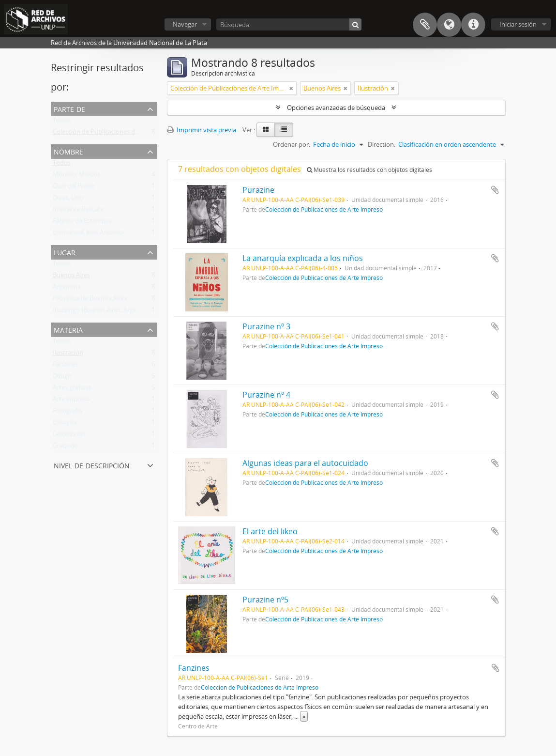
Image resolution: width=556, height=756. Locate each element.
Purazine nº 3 (266, 326)
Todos (62, 122)
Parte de (69, 108)
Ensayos (65, 424)
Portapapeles (425, 25)
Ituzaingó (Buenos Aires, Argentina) (103, 312)
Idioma (449, 25)
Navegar (185, 24)
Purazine (258, 190)
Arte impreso (71, 401)
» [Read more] (304, 716)
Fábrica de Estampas (82, 223)
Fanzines (65, 366)
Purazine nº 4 (266, 395)
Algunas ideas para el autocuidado (305, 463)
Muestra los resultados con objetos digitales (369, 170)
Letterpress (69, 436)
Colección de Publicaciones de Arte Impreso (115, 134)
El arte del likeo (270, 531)
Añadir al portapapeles (495, 190)
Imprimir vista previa (202, 130)
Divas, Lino (68, 200)
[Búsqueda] (289, 24)
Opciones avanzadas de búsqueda (336, 108)
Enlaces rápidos (473, 25)
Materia (68, 329)
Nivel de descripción (92, 465)
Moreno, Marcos (76, 176)
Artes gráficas (72, 389)
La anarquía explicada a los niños (303, 258)
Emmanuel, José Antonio (88, 234)
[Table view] (284, 130)
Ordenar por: (292, 144)
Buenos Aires (71, 277)
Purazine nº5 (265, 600)
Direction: (382, 144)
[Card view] (266, 130)
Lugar (65, 252)
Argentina (67, 289)
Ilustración (68, 355)
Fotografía (68, 413)
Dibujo (62, 378)
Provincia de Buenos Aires (90, 300)
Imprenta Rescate (78, 211)
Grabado (65, 447)
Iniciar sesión (518, 24)
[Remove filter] (291, 88)
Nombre (68, 151)
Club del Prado (74, 188)
